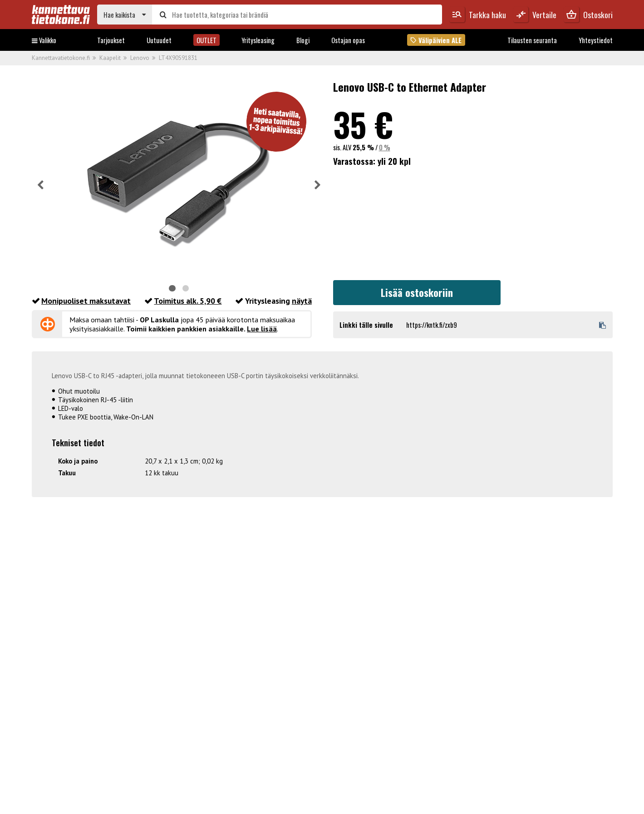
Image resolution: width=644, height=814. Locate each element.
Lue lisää (262, 329)
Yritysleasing (258, 40)
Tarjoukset (111, 40)
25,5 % (363, 147)
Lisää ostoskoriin (417, 292)
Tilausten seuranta (532, 40)
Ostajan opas (348, 40)
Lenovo (140, 58)
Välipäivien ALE (436, 40)
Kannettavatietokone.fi (61, 58)
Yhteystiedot (596, 40)
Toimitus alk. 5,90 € (188, 301)
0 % (385, 147)
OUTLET (206, 40)
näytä (302, 301)
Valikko (44, 40)
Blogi (303, 40)
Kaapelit (110, 58)
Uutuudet (159, 40)
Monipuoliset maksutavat (86, 301)
